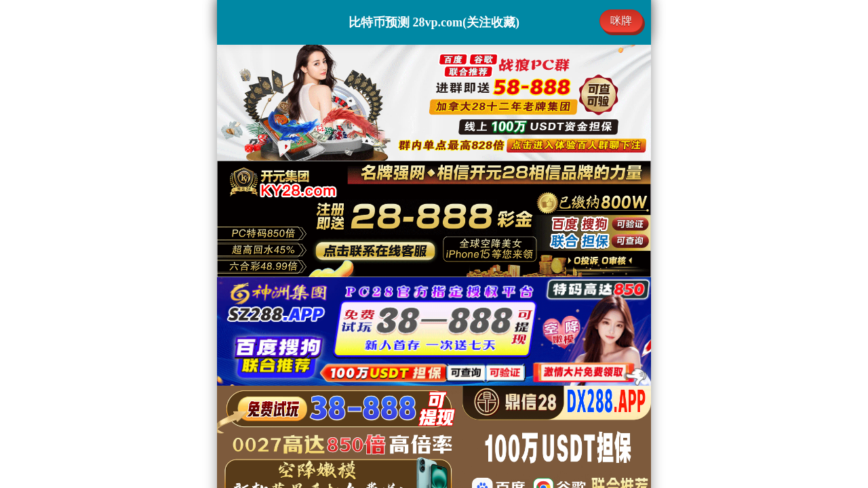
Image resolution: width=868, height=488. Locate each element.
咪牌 (621, 21)
